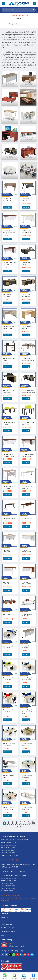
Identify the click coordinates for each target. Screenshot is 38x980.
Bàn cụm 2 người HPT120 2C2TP (27, 679)
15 (33, 823)
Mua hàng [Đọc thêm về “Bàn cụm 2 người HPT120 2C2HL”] (7, 686)
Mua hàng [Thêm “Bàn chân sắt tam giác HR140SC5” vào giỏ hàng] (7, 495)
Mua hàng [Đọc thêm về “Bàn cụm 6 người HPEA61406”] (26, 816)
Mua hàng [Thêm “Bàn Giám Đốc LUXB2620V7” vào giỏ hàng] (26, 303)
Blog (2, 935)
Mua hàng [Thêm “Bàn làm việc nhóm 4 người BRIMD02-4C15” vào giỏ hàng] (26, 399)
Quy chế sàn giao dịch (7, 928)
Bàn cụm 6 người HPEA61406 (27, 808)
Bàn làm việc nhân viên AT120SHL (8, 327)
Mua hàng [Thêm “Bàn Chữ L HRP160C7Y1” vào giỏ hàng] (7, 558)
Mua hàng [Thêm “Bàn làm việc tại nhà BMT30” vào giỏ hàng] (7, 367)
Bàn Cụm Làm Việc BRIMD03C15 (9, 391)
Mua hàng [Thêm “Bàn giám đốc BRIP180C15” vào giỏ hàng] (26, 271)
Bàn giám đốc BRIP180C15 (26, 264)
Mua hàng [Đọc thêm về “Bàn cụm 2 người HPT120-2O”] (7, 720)
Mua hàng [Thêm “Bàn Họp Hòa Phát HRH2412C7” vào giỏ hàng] (26, 495)
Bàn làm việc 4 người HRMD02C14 (9, 423)
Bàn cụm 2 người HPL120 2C (8, 647)
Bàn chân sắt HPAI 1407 (9, 776)
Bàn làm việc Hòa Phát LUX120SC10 (9, 232)
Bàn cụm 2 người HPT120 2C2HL (8, 679)
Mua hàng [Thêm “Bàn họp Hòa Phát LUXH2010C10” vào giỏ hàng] (26, 527)
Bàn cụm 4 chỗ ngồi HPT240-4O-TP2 (9, 744)
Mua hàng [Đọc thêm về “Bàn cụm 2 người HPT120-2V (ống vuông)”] (26, 720)
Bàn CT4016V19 (8, 614)
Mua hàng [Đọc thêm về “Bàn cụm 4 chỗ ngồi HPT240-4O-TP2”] (7, 752)
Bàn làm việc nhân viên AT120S (27, 327)
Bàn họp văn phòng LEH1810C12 (9, 519)
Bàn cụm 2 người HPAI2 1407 (27, 615)
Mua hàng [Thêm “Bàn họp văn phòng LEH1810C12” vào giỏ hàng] (7, 527)
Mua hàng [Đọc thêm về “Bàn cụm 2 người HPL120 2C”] (7, 654)
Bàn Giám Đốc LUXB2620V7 (26, 295)
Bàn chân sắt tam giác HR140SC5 (10, 487)
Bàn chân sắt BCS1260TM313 (8, 200)
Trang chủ (14, 15)
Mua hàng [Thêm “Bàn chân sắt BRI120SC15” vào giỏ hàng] (26, 207)
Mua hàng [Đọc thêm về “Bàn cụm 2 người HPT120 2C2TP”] (26, 686)
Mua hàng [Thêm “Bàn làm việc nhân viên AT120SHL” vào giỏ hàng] (7, 335)
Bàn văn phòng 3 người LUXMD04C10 (28, 359)
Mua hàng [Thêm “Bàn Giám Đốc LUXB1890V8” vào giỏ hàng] (7, 303)
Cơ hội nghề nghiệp (7, 924)
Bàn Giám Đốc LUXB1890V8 (7, 295)
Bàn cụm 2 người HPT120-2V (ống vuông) (27, 712)
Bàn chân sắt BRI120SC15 (26, 200)
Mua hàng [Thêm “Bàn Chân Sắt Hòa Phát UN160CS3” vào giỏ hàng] (26, 239)
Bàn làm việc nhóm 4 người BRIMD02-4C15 (28, 391)
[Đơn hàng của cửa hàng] (19, 24)
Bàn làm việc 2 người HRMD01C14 (28, 423)
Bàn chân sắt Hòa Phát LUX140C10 (8, 455)
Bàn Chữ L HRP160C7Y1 (7, 551)
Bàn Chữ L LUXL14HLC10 (26, 583)
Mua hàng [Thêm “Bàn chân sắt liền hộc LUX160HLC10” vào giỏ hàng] (26, 463)
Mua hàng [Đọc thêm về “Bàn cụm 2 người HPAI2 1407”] (26, 622)
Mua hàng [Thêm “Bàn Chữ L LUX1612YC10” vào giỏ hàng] (26, 558)
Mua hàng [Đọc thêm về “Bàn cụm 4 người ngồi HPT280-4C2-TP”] (7, 816)
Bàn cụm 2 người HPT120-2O (8, 711)
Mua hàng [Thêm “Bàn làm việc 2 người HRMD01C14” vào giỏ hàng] (26, 431)
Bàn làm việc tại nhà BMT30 (9, 359)
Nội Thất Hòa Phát (30, 32)
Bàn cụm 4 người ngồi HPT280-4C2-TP (10, 808)
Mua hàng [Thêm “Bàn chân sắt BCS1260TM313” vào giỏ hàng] (7, 207)
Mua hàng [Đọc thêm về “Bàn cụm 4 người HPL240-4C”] (26, 784)
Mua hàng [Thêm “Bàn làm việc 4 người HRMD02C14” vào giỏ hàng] (7, 431)
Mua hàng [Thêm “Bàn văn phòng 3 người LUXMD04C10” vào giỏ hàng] (26, 367)
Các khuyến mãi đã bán (8, 931)
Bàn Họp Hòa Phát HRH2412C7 (27, 487)
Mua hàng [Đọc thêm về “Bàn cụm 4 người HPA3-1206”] (26, 752)
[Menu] (3, 4)
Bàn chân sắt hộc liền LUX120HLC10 (9, 264)
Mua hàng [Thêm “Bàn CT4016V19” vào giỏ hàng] (7, 622)
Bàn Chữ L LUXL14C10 (7, 583)
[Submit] (34, 10)
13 (24, 823)
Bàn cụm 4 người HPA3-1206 (27, 744)
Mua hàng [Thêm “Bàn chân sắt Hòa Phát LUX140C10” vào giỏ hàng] (7, 463)
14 (29, 823)
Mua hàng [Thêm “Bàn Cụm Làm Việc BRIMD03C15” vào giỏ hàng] (7, 399)
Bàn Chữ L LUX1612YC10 (26, 551)
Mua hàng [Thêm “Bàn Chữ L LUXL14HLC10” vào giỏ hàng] (26, 590)
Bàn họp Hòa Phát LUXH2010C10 (27, 519)
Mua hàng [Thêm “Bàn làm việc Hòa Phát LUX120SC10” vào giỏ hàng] (7, 239)
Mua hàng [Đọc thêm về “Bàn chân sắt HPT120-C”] (26, 654)
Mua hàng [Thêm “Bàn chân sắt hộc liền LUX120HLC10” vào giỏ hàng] (7, 271)
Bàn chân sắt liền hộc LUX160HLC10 (28, 455)
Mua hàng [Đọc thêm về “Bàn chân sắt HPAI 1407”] (7, 784)
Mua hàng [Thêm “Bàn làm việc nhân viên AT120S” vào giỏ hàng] (26, 335)
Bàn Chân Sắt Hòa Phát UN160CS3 (27, 232)
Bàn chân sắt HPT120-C (25, 647)
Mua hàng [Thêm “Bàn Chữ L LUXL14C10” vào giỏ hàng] (7, 590)
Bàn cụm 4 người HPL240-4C (27, 776)
